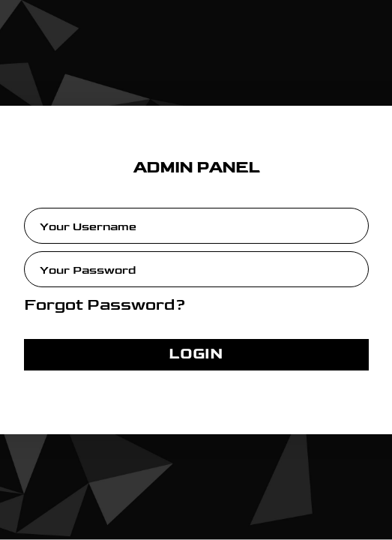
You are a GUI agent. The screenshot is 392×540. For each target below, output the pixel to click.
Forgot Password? (105, 305)
